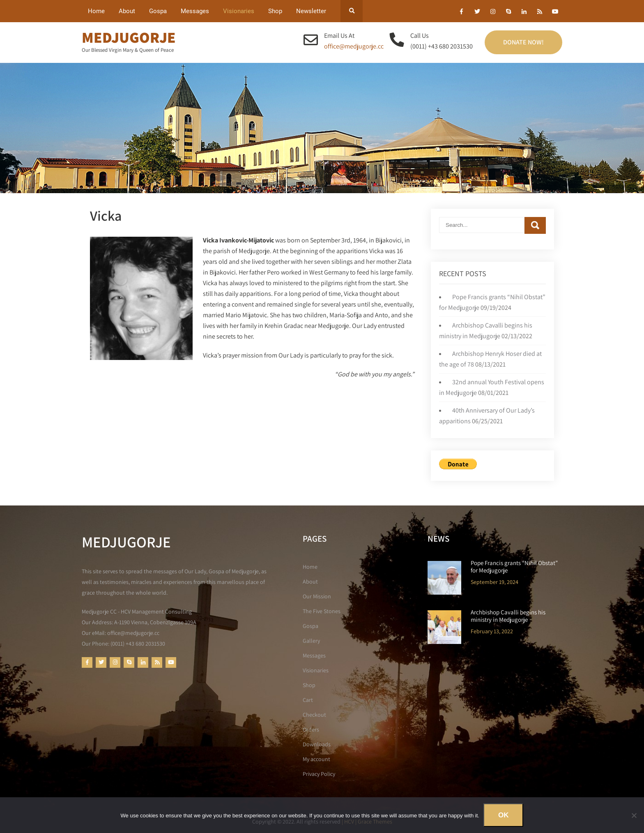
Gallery (311, 641)
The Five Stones (322, 611)
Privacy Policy (319, 774)
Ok (504, 815)
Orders (311, 729)
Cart (308, 700)
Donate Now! (523, 42)
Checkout (314, 715)
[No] (634, 815)
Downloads (317, 744)
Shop (275, 11)
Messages (195, 11)
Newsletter (311, 11)
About (127, 11)
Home (96, 11)
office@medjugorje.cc (354, 46)
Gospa (158, 11)
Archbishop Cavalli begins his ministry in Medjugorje (508, 616)
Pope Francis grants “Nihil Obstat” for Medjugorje (514, 567)
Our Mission (317, 596)
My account (316, 759)
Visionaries (239, 11)
